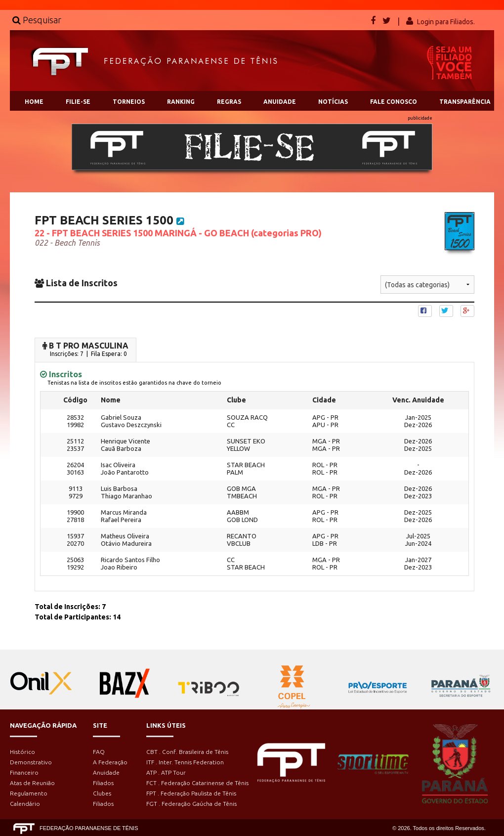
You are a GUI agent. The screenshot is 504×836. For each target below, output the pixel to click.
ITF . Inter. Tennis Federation (185, 762)
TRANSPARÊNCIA (465, 102)
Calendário (25, 804)
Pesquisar (37, 20)
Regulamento (29, 793)
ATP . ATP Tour (166, 772)
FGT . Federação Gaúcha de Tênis (191, 804)
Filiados (103, 783)
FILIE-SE (78, 102)
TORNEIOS (129, 102)
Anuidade (106, 772)
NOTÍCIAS (333, 102)
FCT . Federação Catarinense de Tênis (197, 783)
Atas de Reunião (32, 783)
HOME (34, 102)
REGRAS (229, 102)
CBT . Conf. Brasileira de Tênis (187, 752)
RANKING (181, 102)
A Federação (110, 762)
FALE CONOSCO (394, 102)
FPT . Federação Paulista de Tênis (191, 793)
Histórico (22, 752)
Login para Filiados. (446, 22)
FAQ (99, 752)
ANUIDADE (280, 102)
